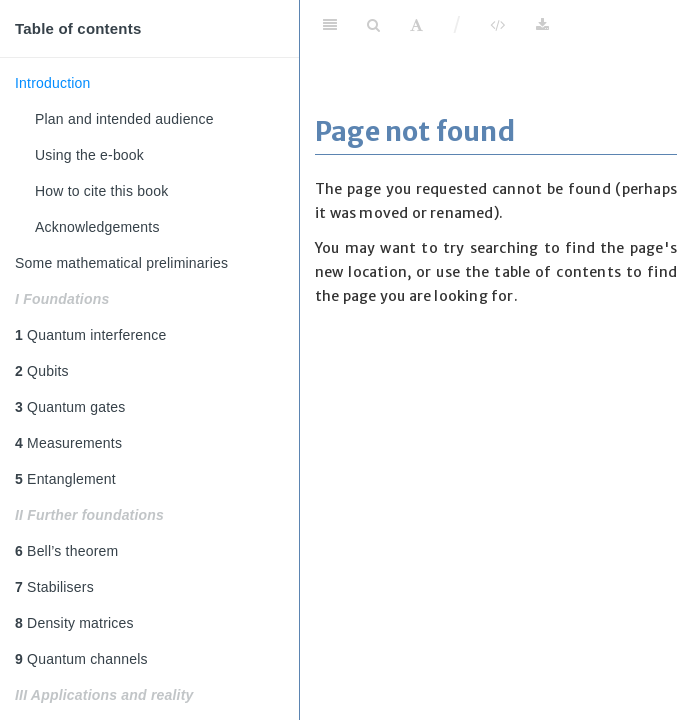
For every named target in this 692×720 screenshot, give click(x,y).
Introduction (53, 83)
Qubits (42, 371)
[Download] (542, 25)
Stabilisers (54, 587)
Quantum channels (81, 659)
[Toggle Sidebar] (330, 25)
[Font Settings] (416, 25)
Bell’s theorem (66, 551)
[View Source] (497, 25)
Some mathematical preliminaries (121, 263)
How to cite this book (101, 191)
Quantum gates (70, 407)
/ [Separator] (457, 24)
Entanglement (65, 479)
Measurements (68, 443)
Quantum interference (91, 335)
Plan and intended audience (124, 119)
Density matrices (74, 623)
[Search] (373, 25)
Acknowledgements (97, 227)
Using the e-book (89, 155)
